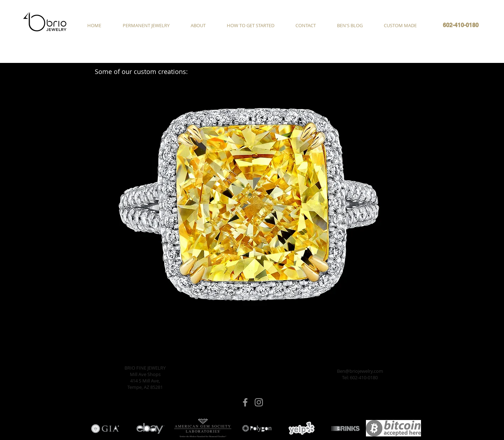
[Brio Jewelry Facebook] (245, 402)
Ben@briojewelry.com (360, 371)
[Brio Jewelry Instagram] (259, 402)
